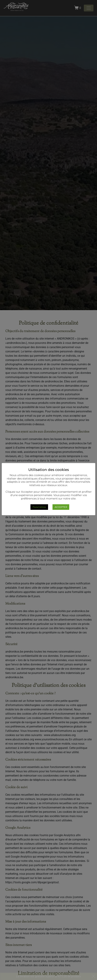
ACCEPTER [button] (61, 507)
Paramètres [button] (39, 507)
